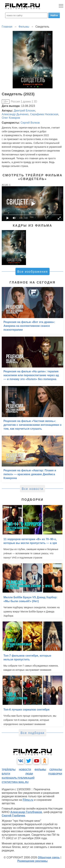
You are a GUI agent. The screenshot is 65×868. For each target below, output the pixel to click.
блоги (6, 774)
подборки (55, 774)
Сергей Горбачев (13, 816)
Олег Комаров (11, 118)
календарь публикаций (18, 778)
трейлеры (9, 770)
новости (25, 770)
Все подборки (32, 733)
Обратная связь (49, 857)
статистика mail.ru (15, 782)
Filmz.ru (28, 800)
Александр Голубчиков (26, 812)
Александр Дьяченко (15, 114)
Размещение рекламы (32, 861)
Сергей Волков (30, 123)
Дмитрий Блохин (25, 111)
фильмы (40, 770)
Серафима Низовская (44, 114)
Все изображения (32, 272)
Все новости (32, 489)
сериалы (56, 770)
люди (29, 774)
